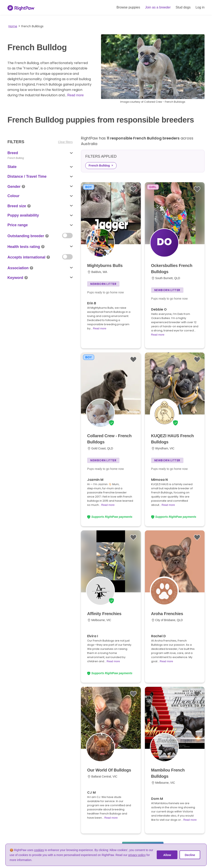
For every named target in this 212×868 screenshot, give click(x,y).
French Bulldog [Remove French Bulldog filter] (101, 165)
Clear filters (65, 142)
